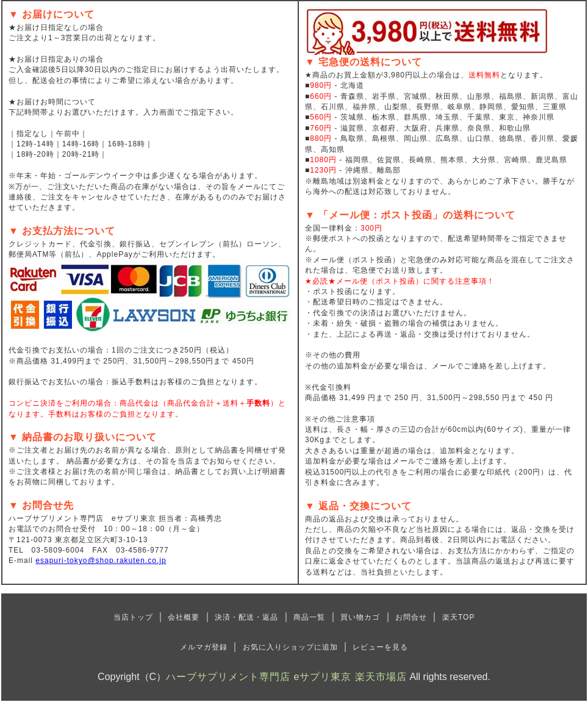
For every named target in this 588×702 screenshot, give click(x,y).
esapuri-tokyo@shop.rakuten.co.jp (101, 561)
